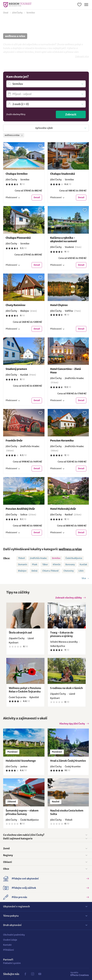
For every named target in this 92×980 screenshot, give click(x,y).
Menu (86, 4)
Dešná (34, 571)
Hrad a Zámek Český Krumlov (68, 761)
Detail (37, 197)
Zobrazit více (82, 56)
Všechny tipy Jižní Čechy (72, 724)
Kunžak (83, 564)
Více (84, 578)
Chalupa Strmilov (17, 174)
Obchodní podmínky (14, 935)
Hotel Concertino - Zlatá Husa (66, 371)
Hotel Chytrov (59, 305)
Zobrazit (71, 114)
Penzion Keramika (62, 440)
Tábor (45, 564)
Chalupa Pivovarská (18, 238)
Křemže (57, 564)
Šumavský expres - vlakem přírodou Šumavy (22, 812)
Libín (81, 571)
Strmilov (31, 13)
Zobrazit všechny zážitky (69, 598)
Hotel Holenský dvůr (63, 509)
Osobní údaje (10, 940)
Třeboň (21, 558)
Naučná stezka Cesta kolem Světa (67, 812)
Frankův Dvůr (14, 440)
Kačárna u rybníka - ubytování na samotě (64, 239)
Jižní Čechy (17, 13)
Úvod (6, 13)
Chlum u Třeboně (50, 571)
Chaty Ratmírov (15, 305)
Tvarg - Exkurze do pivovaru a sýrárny (62, 634)
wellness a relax (70, 549)
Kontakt (7, 945)
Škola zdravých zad (20, 633)
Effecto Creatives (80, 974)
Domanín (23, 564)
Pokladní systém (12, 963)
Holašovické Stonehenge (21, 761)
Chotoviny (69, 571)
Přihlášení (8, 950)
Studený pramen (16, 369)
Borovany (70, 564)
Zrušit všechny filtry (16, 114)
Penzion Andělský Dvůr (20, 509)
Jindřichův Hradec (38, 558)
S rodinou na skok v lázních (66, 688)
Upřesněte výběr (44, 128)
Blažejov (22, 571)
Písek (35, 564)
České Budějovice (74, 558)
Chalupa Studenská (63, 174)
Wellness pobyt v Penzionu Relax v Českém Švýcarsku (25, 690)
